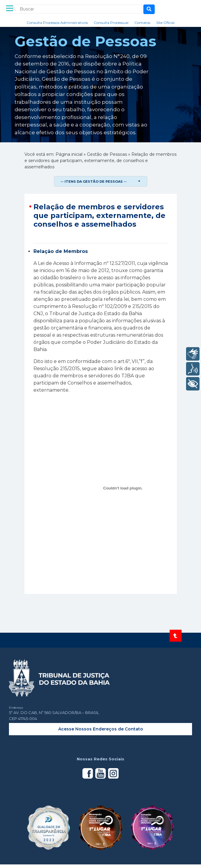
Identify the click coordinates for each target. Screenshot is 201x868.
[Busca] (149, 9)
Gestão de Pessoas (107, 154)
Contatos (142, 23)
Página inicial (69, 154)
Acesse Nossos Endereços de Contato (101, 729)
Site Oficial (165, 23)
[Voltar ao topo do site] (176, 636)
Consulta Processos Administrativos (57, 23)
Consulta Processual (111, 23)
